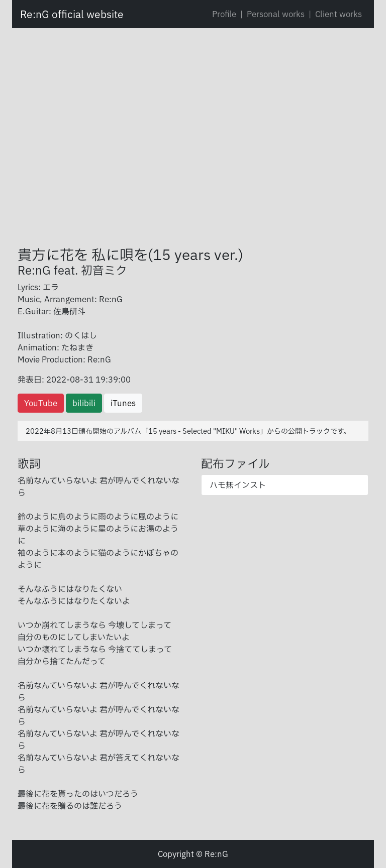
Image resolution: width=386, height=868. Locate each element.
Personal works (276, 14)
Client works (339, 14)
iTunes (123, 403)
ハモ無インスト (238, 485)
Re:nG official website (72, 14)
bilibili (84, 403)
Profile (224, 14)
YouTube (41, 403)
